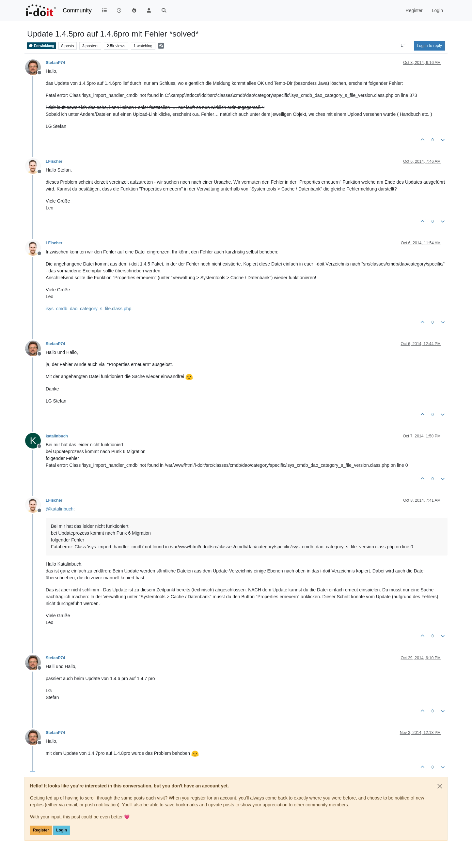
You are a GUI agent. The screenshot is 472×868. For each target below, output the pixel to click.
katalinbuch (57, 436)
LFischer (54, 161)
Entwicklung (41, 46)
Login (62, 830)
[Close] (440, 786)
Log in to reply (429, 46)
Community (77, 10)
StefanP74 (55, 63)
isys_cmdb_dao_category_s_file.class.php (88, 309)
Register (41, 830)
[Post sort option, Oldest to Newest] (403, 46)
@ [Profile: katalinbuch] (60, 509)
